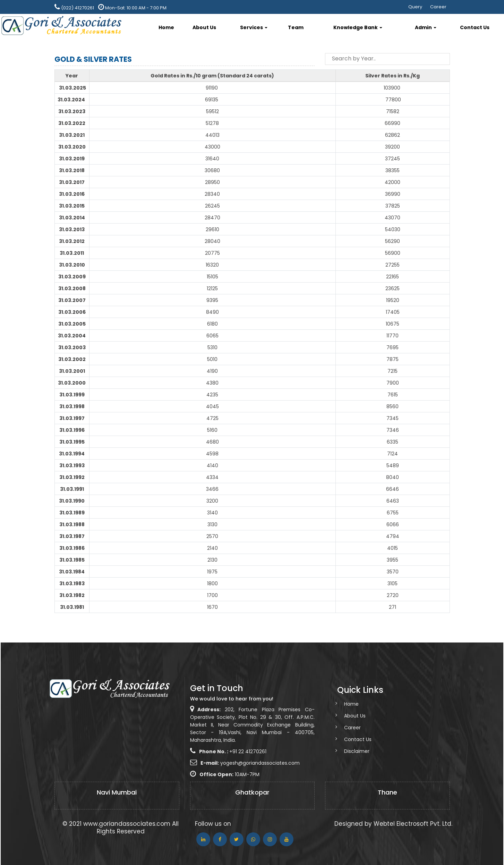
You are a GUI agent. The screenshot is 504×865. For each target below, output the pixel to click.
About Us (204, 27)
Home (166, 27)
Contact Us (475, 27)
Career (438, 7)
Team (296, 27)
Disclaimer (350, 751)
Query (415, 7)
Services (254, 27)
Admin (426, 27)
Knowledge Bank (358, 27)
